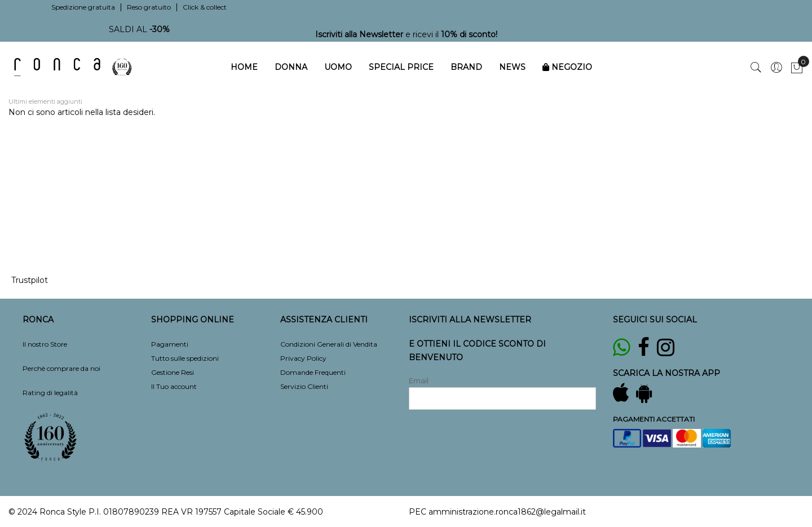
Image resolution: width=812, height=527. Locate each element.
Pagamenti (170, 344)
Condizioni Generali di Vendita (329, 344)
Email (419, 380)
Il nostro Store (45, 344)
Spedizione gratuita (83, 7)
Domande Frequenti (313, 372)
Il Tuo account (174, 386)
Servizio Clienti (304, 386)
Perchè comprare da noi (61, 368)
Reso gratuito (149, 7)
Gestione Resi (173, 372)
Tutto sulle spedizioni (185, 358)
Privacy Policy (303, 358)
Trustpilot (30, 280)
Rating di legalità (50, 393)
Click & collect (205, 7)
